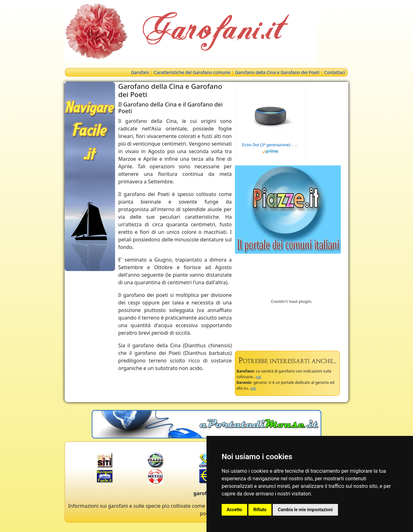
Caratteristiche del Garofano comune (192, 72)
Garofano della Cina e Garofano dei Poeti (277, 72)
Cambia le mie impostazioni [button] (305, 510)
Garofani (140, 72)
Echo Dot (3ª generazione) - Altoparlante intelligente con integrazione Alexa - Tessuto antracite (270, 145)
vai (259, 377)
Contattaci (335, 72)
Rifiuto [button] (260, 510)
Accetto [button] (234, 510)
